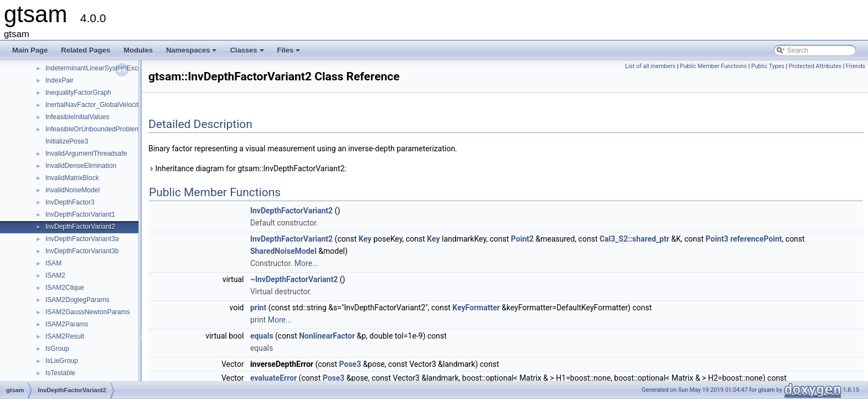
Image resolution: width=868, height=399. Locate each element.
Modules (138, 50)
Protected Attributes (815, 66)
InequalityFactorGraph (78, 93)
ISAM (53, 263)
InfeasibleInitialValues (77, 117)
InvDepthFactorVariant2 (80, 227)
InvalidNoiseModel (73, 190)
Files (290, 53)
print (258, 308)
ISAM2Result (65, 336)
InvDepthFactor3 (70, 202)
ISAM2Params (67, 324)
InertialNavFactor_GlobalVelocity (94, 105)
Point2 (522, 239)
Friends (856, 66)
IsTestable (60, 373)
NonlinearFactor (327, 336)
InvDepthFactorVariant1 (80, 214)
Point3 (717, 239)
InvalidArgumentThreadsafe (86, 154)
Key (365, 239)
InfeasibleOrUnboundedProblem (93, 129)
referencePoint (756, 239)
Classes (247, 53)
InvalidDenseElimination (81, 166)
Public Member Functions (713, 66)
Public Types (768, 66)
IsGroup (57, 349)
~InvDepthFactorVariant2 (294, 279)
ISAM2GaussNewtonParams (88, 312)
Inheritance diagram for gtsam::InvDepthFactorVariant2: (247, 168)
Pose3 (350, 364)
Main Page (30, 50)
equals (262, 336)
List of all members (650, 66)
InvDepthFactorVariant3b (82, 251)
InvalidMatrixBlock (72, 178)
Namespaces (192, 53)
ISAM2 (55, 275)
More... (306, 263)
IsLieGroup (62, 361)
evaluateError (273, 378)
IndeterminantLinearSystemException (100, 68)
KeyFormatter (476, 308)
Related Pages (86, 50)
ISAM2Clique (65, 288)
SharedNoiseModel (283, 251)
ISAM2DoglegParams (77, 300)
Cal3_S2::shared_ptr (634, 239)
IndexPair (60, 80)
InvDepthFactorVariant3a (82, 239)
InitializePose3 (67, 141)
